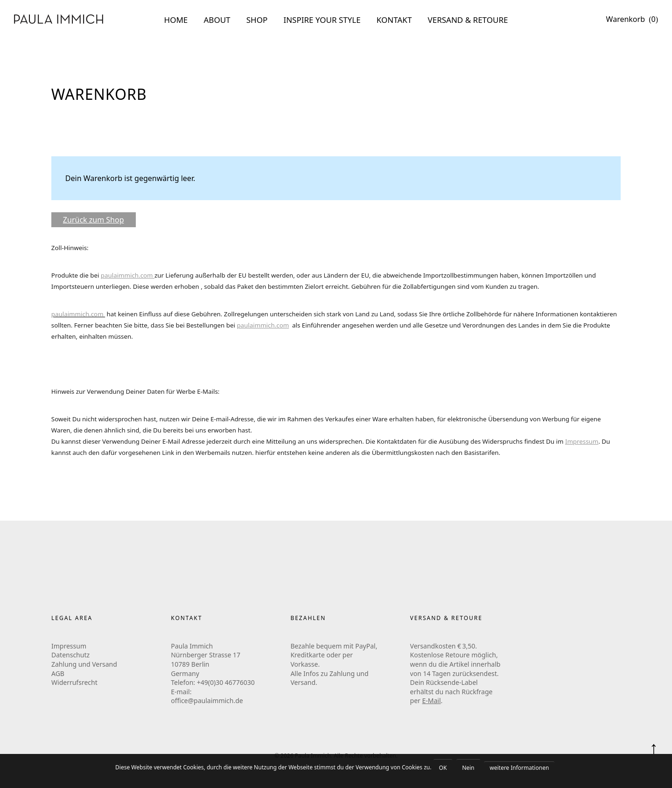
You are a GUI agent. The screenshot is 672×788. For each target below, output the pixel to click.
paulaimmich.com (263, 325)
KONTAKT (394, 20)
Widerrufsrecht (74, 682)
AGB (58, 673)
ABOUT (217, 20)
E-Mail (432, 701)
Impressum (582, 441)
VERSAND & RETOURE (468, 20)
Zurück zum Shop (94, 220)
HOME (176, 20)
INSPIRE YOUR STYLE (322, 20)
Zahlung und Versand (84, 664)
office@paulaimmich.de (207, 701)
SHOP (257, 20)
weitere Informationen (519, 768)
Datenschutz (70, 655)
